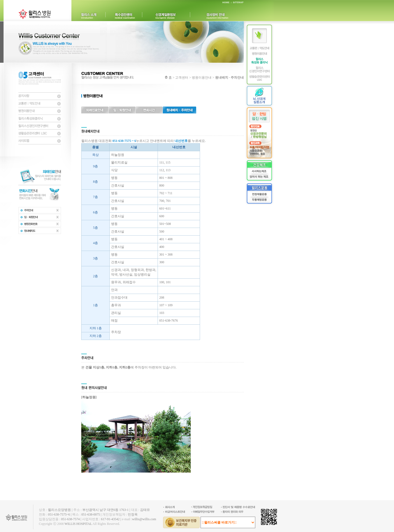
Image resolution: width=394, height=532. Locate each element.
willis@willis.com (144, 519)
